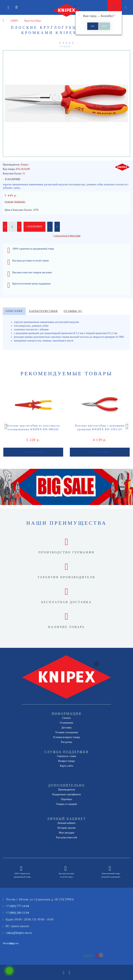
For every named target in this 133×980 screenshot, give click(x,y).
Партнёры (66, 799)
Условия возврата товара (66, 737)
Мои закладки (66, 833)
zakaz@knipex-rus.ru (19, 933)
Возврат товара (66, 761)
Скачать (67, 718)
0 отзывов (65, 46)
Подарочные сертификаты (67, 794)
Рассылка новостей (66, 837)
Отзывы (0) (73, 311)
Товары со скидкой (66, 804)
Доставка (66, 728)
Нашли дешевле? (15, 202)
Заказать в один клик (67, 236)
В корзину (34, 227)
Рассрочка (66, 742)
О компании (66, 723)
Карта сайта (67, 766)
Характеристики (43, 311)
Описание (14, 311)
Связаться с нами (66, 756)
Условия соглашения (66, 732)
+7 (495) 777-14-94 (17, 906)
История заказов (66, 828)
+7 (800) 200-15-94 (17, 913)
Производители (66, 790)
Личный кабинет (66, 823)
